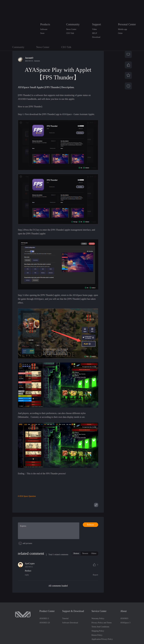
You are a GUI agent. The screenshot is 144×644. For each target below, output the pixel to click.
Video (94, 29)
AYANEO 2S (45, 631)
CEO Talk (70, 33)
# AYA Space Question (27, 496)
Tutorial (65, 627)
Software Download (70, 631)
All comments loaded (58, 594)
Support (97, 24)
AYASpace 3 (125, 631)
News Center (71, 29)
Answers (37, 61)
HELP (95, 33)
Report (95, 583)
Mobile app (123, 29)
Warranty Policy (98, 627)
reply (27, 583)
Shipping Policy (98, 639)
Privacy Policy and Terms (102, 631)
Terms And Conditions (100, 635)
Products (45, 24)
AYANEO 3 (44, 627)
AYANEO (124, 627)
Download (96, 37)
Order (120, 33)
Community (73, 24)
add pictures (27, 552)
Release (90, 525)
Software (44, 29)
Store (42, 33)
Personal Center (127, 24)
